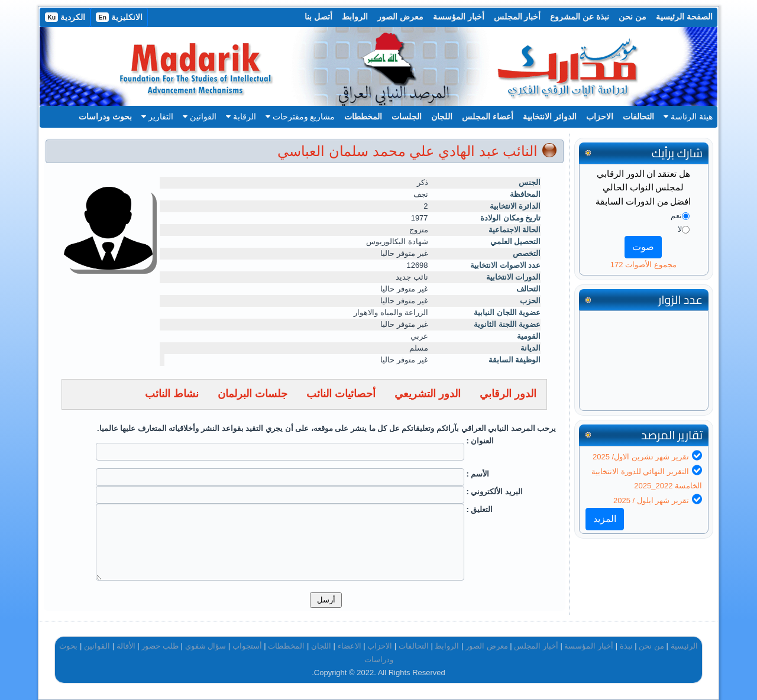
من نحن (633, 17)
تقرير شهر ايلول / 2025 (651, 500)
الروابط (355, 17)
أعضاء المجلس (488, 116)
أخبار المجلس (517, 17)
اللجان (442, 116)
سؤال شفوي (206, 646)
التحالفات (638, 116)
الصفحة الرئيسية (684, 17)
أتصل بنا (318, 17)
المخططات (363, 116)
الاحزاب (600, 116)
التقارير (157, 116)
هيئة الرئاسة (688, 116)
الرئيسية (684, 646)
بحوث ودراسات (105, 116)
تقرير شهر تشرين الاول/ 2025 (641, 457)
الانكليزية (119, 17)
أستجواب (247, 646)
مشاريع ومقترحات (300, 116)
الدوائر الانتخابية (550, 116)
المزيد (605, 519)
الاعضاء (350, 646)
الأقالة (126, 646)
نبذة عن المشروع (580, 17)
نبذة (626, 646)
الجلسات (407, 116)
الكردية (65, 17)
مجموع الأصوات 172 (643, 265)
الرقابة (241, 116)
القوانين (200, 116)
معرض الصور (400, 17)
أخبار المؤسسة (459, 17)
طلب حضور (160, 646)
